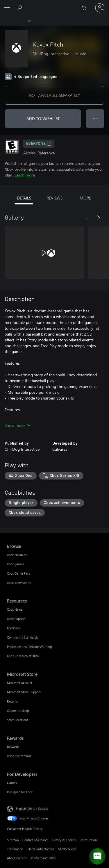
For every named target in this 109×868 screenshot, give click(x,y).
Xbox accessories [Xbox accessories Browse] (19, 583)
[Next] (99, 218)
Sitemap (13, 840)
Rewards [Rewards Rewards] (13, 747)
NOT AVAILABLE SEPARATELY (54, 95)
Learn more (25, 175)
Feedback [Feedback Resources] (14, 628)
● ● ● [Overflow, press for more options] (95, 118)
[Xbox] (15, 21)
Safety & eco (67, 849)
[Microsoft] (54, 4)
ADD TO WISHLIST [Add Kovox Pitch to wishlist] (43, 118)
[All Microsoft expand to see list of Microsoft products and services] (7, 8)
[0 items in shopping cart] (86, 8)
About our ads (17, 858)
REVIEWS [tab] (54, 198)
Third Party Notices (41, 849)
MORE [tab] (85, 198)
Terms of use (89, 840)
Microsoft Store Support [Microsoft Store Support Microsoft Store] (24, 692)
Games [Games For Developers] (12, 783)
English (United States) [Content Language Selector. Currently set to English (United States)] (32, 809)
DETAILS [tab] (24, 198)
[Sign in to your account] (100, 8)
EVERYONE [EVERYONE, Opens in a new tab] (39, 144)
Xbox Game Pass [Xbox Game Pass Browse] (19, 573)
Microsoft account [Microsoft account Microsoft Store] (20, 683)
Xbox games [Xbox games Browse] (15, 564)
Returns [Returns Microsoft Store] (12, 701)
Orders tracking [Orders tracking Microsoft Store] (18, 711)
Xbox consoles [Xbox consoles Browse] (17, 555)
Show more (18, 425)
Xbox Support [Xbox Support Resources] (16, 619)
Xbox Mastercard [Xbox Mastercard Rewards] (19, 756)
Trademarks (15, 849)
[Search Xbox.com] (20, 8)
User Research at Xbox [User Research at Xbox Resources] (23, 656)
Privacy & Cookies (64, 840)
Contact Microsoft (35, 840)
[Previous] (87, 218)
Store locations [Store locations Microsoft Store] (18, 720)
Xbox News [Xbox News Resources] (15, 609)
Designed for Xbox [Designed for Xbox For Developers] (20, 792)
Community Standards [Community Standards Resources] (23, 637)
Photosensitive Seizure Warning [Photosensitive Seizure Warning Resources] (29, 647)
